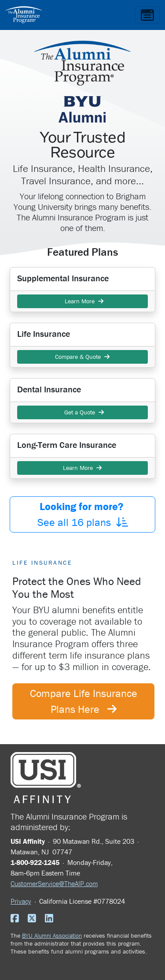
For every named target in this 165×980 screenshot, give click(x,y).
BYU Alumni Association (52, 935)
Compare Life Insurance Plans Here (84, 701)
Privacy (21, 901)
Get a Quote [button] (82, 412)
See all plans (83, 514)
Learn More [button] (82, 301)
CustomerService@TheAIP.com (54, 883)
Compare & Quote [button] (82, 357)
